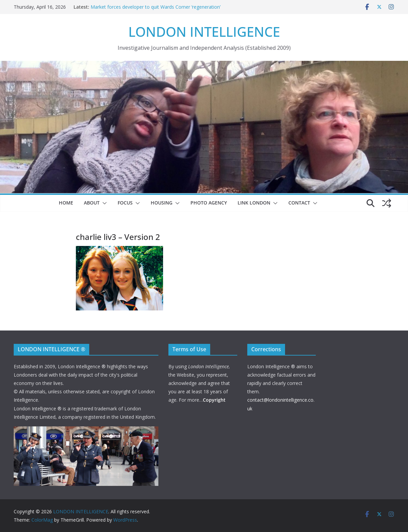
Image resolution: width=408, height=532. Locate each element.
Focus (125, 203)
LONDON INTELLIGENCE (204, 32)
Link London (254, 203)
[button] (103, 203)
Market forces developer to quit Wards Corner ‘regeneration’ (156, 7)
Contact (299, 203)
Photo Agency (209, 203)
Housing (162, 203)
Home (66, 203)
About (92, 203)
